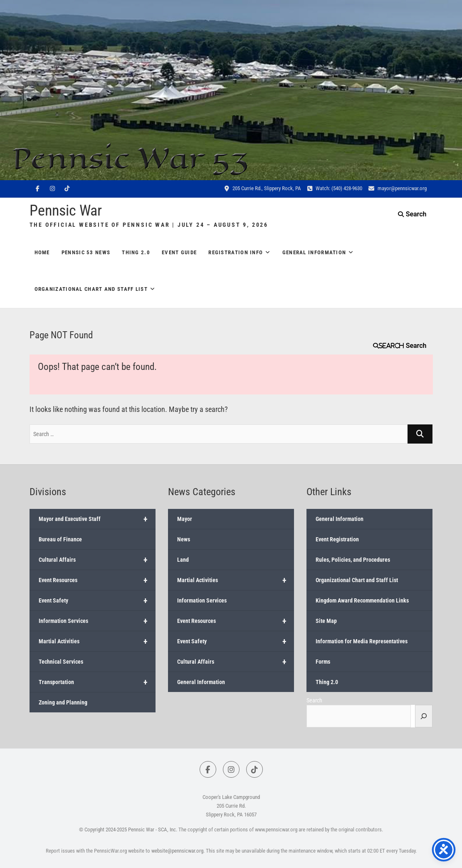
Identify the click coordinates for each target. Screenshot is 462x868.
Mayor (185, 519)
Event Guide (179, 252)
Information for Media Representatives (362, 641)
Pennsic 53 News (86, 252)
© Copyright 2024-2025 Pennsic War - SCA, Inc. (128, 830)
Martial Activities (97, 641)
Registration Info (236, 252)
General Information (314, 252)
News (184, 539)
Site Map (326, 621)
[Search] (424, 716)
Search (391, 346)
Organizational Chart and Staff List (91, 289)
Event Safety (97, 600)
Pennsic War (66, 211)
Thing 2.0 (136, 252)
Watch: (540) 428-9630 (335, 188)
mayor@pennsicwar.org (398, 188)
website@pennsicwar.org (177, 851)
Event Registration (337, 539)
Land (183, 560)
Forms (323, 662)
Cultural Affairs (97, 560)
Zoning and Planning (63, 702)
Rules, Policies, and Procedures (353, 560)
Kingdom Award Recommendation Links (362, 600)
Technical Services (61, 662)
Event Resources (97, 580)
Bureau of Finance (60, 539)
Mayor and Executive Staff (97, 519)
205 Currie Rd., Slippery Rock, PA (263, 188)
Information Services (97, 621)
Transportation (97, 682)
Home (42, 252)
